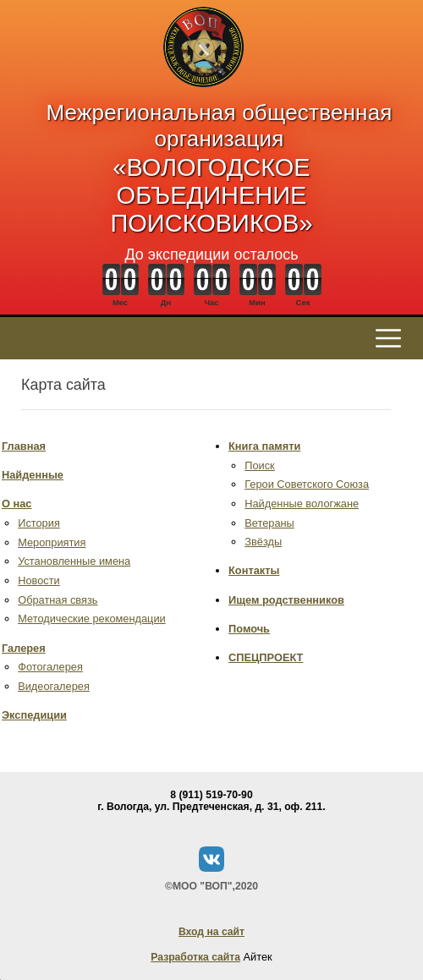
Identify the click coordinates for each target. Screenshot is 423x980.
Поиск (259, 465)
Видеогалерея (54, 686)
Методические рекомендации (92, 619)
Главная (24, 446)
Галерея (24, 648)
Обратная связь (58, 600)
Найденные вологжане (302, 504)
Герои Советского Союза (307, 484)
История (39, 523)
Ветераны (269, 523)
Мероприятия (52, 542)
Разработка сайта (195, 957)
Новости (39, 580)
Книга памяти (264, 446)
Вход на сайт (211, 932)
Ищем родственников (286, 600)
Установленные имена (74, 561)
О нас (16, 504)
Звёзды (263, 542)
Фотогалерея (50, 667)
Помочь (249, 629)
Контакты (254, 570)
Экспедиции (34, 715)
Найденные (33, 475)
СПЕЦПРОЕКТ (266, 657)
